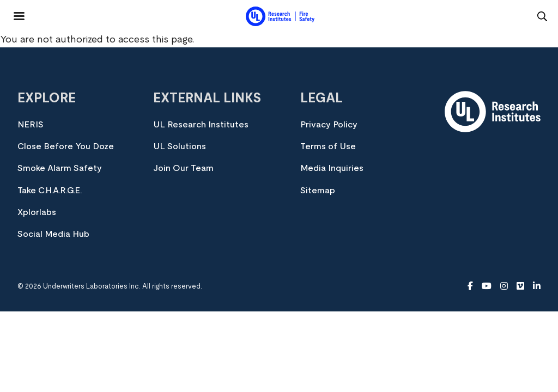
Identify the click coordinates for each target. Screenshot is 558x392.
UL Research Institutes (201, 125)
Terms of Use (328, 146)
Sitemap (318, 191)
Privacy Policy (329, 125)
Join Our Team (183, 168)
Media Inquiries (332, 168)
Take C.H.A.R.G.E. (50, 191)
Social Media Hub (53, 234)
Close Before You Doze (66, 146)
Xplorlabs (37, 212)
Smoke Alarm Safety (60, 168)
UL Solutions (180, 146)
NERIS (31, 125)
